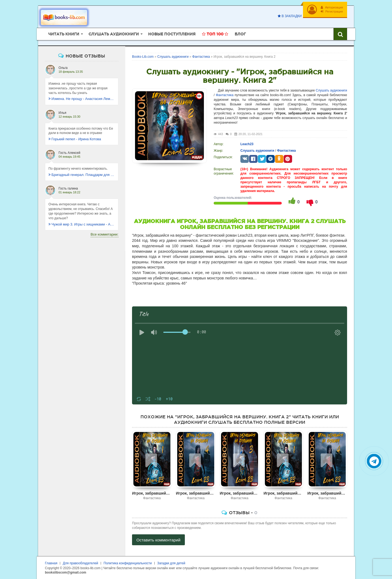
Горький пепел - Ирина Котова (75, 139)
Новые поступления (172, 34)
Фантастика (225, 95)
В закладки (290, 16)
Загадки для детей (171, 563)
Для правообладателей (81, 563)
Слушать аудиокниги (331, 90)
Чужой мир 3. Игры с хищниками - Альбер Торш (82, 224)
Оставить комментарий (158, 540)
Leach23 (247, 144)
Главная (51, 563)
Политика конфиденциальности (128, 563)
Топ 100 (215, 34)
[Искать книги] (340, 34)
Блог (240, 34)
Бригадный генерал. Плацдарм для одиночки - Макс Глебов (82, 175)
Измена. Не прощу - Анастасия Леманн (82, 99)
